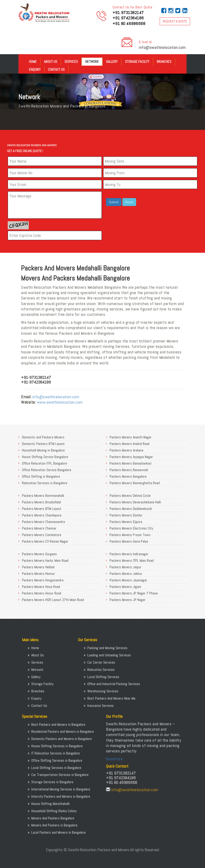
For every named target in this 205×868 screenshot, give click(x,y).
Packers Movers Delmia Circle (130, 496)
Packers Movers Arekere (126, 450)
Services (71, 62)
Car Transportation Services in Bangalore (60, 775)
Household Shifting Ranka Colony (54, 811)
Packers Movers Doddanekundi (131, 509)
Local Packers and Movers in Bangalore (58, 832)
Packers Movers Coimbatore (42, 535)
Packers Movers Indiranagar (129, 554)
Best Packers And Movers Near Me (111, 698)
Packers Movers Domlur (126, 515)
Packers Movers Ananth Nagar (131, 437)
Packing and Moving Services (107, 648)
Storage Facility (137, 62)
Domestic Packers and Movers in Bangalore (62, 739)
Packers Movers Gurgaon (39, 554)
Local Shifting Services (103, 677)
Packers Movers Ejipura (126, 522)
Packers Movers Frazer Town (130, 535)
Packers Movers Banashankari (131, 463)
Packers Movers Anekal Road (129, 444)
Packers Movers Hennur (38, 574)
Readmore (114, 759)
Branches (164, 62)
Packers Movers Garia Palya (129, 541)
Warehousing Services (103, 691)
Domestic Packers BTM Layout (43, 444)
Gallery (112, 62)
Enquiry (35, 69)
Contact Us (56, 69)
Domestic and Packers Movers (43, 437)
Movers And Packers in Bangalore (54, 825)
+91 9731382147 (128, 12)
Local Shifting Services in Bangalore (56, 768)
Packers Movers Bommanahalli (43, 496)
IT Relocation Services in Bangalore (56, 753)
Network (92, 62)
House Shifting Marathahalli (50, 804)
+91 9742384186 (128, 18)
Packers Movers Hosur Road (42, 593)
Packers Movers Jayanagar (128, 580)
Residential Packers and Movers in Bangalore (63, 731)
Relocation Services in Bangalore (45, 483)
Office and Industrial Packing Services (114, 684)
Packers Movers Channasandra (43, 522)
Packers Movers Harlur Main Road (45, 560)
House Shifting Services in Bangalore (57, 746)
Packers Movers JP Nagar (127, 600)
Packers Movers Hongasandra (43, 580)
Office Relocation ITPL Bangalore (44, 463)
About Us (51, 62)
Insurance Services (101, 706)
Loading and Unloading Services (109, 655)
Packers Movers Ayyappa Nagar (131, 457)
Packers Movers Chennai (39, 528)
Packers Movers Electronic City (131, 528)
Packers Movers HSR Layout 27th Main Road (53, 600)
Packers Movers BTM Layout (42, 509)
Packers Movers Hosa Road (41, 587)
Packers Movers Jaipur (125, 567)
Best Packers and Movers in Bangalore (58, 724)
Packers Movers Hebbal (38, 567)
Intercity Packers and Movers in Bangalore (61, 796)
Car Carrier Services (101, 662)
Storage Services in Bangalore (52, 782)
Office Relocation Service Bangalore (47, 470)
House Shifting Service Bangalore (45, 457)
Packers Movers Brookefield (41, 502)
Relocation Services (101, 670)
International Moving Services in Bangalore (61, 789)
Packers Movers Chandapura (42, 515)
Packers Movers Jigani (125, 587)
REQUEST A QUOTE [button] (175, 21)
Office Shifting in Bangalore (41, 476)
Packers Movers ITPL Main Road (132, 560)
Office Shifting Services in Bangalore (57, 760)
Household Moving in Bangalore (43, 450)
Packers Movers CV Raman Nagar (45, 541)
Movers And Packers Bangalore (53, 818)
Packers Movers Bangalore (128, 476)
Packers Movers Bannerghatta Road (135, 483)
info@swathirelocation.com (162, 47)
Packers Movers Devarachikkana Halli (135, 502)
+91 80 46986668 (129, 23)
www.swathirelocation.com (60, 402)
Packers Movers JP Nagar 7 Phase (134, 593)
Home (33, 62)
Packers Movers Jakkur (126, 574)
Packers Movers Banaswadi (129, 470)
